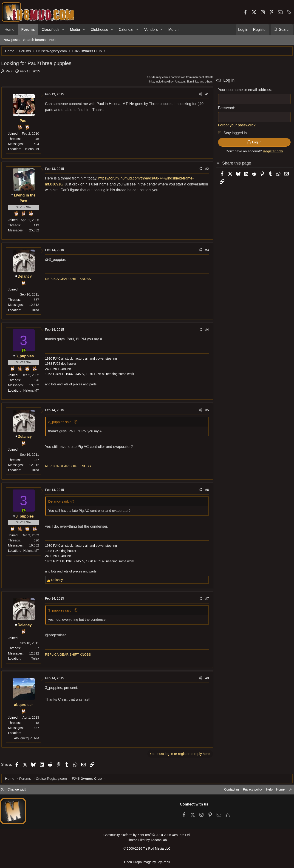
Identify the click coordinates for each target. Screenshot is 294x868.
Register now (271, 153)
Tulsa (37, 312)
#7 (205, 601)
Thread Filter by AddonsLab (147, 842)
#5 (205, 412)
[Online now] (26, 353)
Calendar (126, 30)
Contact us (227, 791)
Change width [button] (20, 791)
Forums (28, 30)
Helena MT (34, 393)
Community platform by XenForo (147, 837)
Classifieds (50, 30)
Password (224, 110)
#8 (205, 680)
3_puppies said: (63, 424)
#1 (205, 97)
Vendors (151, 30)
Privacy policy (249, 791)
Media (75, 30)
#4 (205, 332)
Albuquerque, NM (29, 740)
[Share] (198, 97)
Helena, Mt (34, 151)
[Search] (282, 30)
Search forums (34, 40)
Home (10, 30)
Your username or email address (242, 92)
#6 (205, 492)
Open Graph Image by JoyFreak (147, 862)
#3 (205, 252)
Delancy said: (61, 504)
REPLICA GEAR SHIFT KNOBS (70, 281)
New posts (11, 40)
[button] (63, 30)
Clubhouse (99, 30)
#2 (205, 171)
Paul (11, 73)
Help (53, 40)
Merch (173, 30)
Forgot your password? (235, 127)
